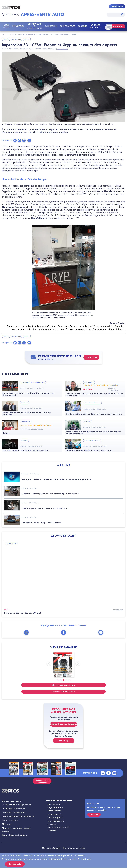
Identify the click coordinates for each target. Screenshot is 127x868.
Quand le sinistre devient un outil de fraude (89, 451)
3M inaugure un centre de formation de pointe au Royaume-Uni (28, 394)
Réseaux (24, 441)
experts (17, 34)
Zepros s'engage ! (11, 820)
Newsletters (117, 6)
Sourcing (83, 26)
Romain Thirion (62, 49)
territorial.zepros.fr (56, 821)
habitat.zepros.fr (55, 818)
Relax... (6, 433)
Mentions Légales (51, 848)
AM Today (63, 741)
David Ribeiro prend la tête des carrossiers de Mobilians (27, 414)
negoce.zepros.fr (56, 807)
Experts (6, 39)
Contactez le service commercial (18, 816)
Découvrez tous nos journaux (63, 692)
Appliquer (122, 14)
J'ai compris (15, 864)
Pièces (27, 39)
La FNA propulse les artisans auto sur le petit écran (45, 508)
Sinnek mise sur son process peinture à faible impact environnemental (93, 433)
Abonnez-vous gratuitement (63, 685)
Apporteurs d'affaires (92, 403)
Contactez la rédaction (13, 813)
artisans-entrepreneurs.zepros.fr (59, 826)
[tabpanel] (64, 665)
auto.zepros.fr (54, 811)
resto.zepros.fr (54, 814)
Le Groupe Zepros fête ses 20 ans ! (23, 613)
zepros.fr (52, 831)
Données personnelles (74, 848)
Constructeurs (67, 26)
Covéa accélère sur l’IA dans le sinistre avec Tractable (94, 414)
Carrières (24, 403)
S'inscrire (91, 357)
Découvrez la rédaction (13, 809)
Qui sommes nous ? (12, 801)
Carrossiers (51, 26)
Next (76, 664)
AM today (7, 824)
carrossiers (7, 34)
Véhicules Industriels (95, 26)
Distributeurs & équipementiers (35, 26)
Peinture (87, 422)
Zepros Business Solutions (63, 724)
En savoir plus (85, 859)
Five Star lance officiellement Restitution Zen (25, 451)
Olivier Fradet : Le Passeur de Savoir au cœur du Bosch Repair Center (94, 395)
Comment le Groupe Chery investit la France (41, 523)
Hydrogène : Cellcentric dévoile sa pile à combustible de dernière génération (56, 479)
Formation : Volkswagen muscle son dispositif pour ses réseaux (50, 494)
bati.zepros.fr (54, 804)
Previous (47, 664)
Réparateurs (18, 26)
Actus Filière (6, 26)
